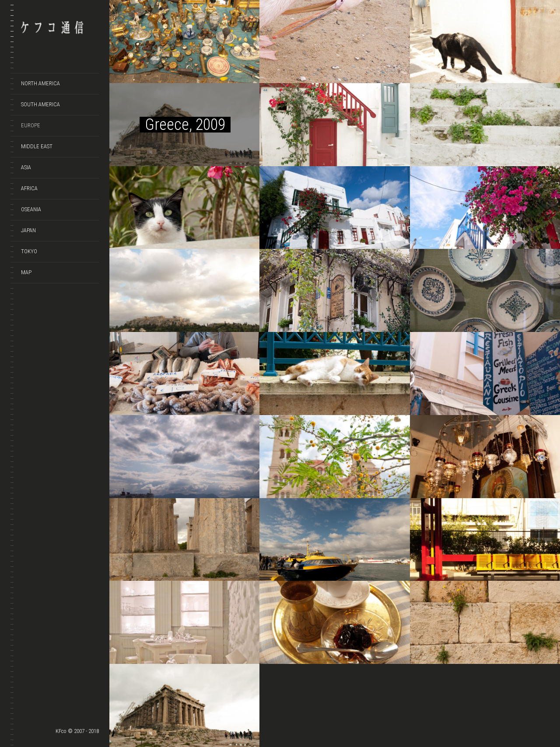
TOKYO (29, 251)
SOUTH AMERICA (40, 104)
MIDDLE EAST (37, 146)
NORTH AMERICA (40, 83)
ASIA (26, 167)
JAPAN (28, 230)
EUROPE (31, 125)
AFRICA (29, 188)
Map (26, 272)
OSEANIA (31, 209)
